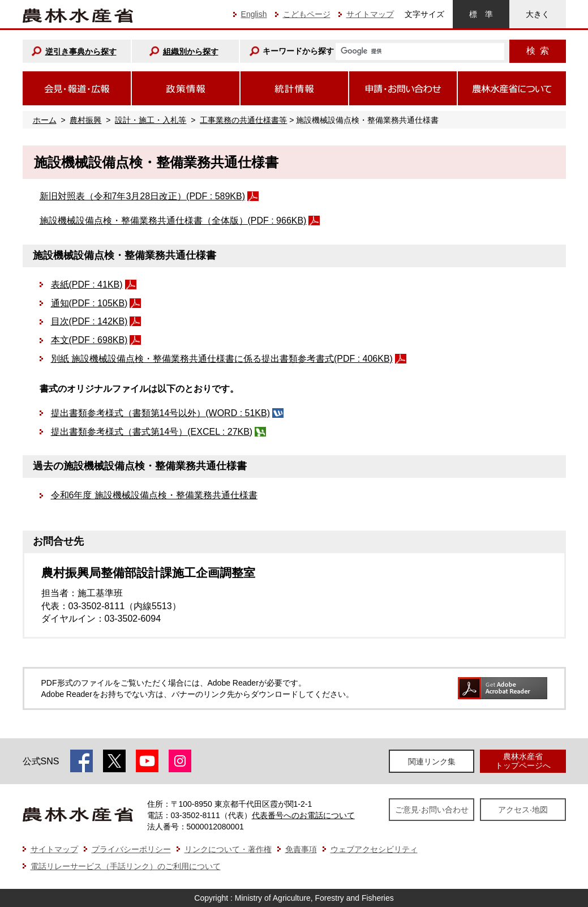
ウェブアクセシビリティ (374, 849)
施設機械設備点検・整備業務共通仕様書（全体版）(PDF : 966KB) (173, 221)
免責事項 (301, 849)
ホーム (45, 120)
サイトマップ (370, 14)
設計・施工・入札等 (151, 120)
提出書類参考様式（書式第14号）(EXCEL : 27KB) (152, 432)
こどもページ (307, 14)
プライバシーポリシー (131, 849)
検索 (538, 51)
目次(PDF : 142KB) (89, 321)
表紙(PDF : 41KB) (87, 284)
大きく (538, 14)
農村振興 (85, 120)
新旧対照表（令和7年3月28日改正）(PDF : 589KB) (143, 196)
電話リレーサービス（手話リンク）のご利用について (126, 866)
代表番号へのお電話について (303, 815)
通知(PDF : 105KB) (89, 303)
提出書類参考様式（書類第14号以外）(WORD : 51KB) (160, 413)
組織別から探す (191, 52)
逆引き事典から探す (81, 52)
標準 (481, 14)
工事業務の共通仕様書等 (243, 120)
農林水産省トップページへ (523, 761)
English (254, 14)
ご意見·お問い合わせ (432, 810)
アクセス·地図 (523, 810)
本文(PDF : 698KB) (89, 340)
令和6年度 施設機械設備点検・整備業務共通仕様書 (154, 495)
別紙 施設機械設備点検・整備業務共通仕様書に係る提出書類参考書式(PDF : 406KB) (222, 359)
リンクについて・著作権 (228, 849)
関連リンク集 (432, 761)
